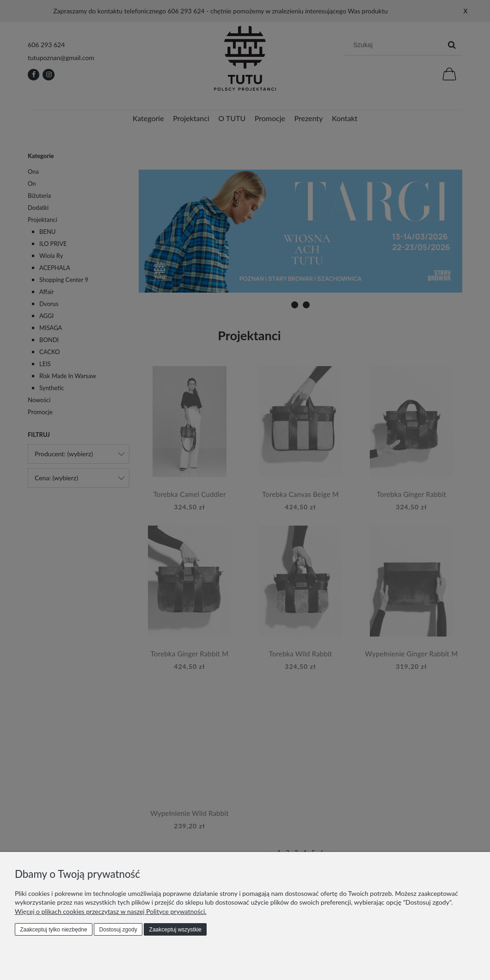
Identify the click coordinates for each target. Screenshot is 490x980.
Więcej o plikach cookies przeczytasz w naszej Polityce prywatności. (111, 911)
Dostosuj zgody (118, 930)
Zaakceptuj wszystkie (175, 930)
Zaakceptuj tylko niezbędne (53, 930)
